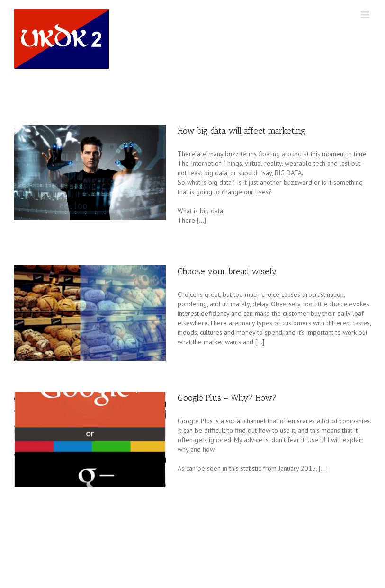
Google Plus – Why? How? (227, 398)
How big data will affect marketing (242, 131)
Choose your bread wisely (227, 271)
